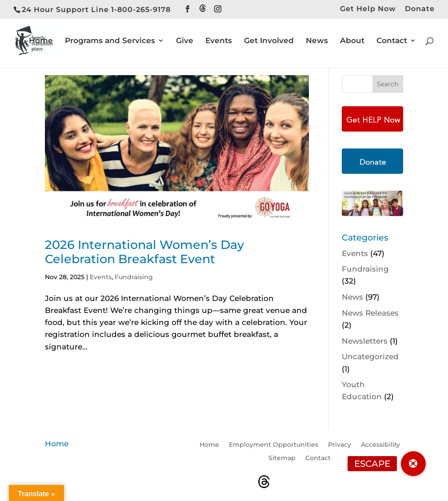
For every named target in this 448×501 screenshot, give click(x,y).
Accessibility (380, 445)
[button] (413, 464)
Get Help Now (368, 9)
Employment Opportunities (274, 445)
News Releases (370, 313)
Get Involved (269, 41)
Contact (392, 41)
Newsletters (365, 341)
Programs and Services (110, 41)
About (352, 41)
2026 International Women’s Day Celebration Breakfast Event (144, 252)
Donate (420, 9)
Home (41, 41)
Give (185, 41)
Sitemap (282, 458)
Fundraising (134, 277)
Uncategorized (370, 357)
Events (219, 41)
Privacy (340, 445)
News (317, 41)
